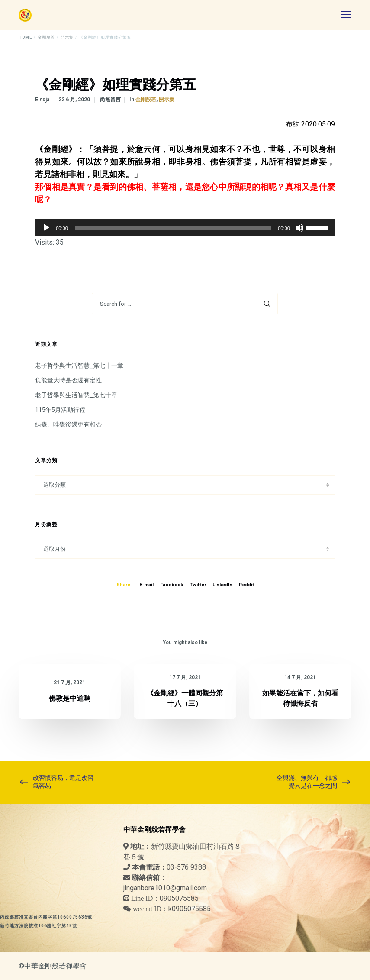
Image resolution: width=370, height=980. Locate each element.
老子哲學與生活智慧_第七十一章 (79, 365)
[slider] (173, 228)
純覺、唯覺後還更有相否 (68, 424)
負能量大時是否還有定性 (68, 380)
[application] (185, 228)
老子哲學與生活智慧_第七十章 (76, 395)
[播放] (46, 228)
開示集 (167, 100)
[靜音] (299, 228)
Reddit (246, 585)
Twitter (198, 585)
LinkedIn (222, 585)
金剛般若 (146, 100)
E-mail (146, 585)
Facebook (172, 585)
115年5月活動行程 (60, 410)
